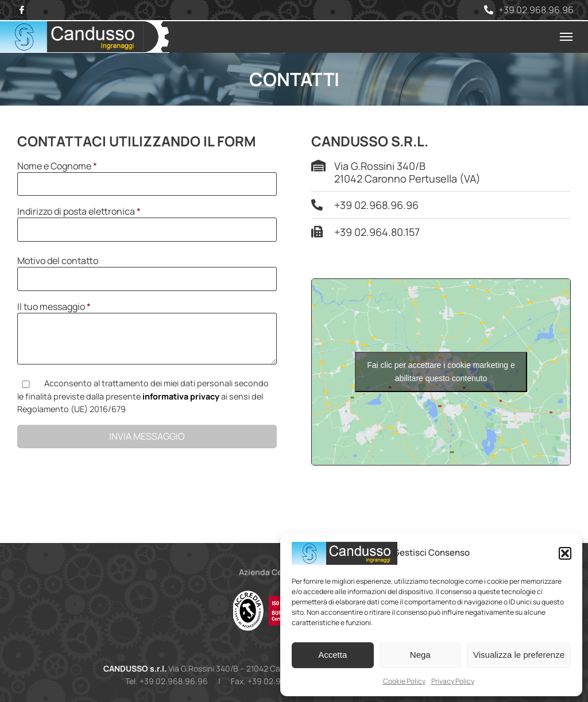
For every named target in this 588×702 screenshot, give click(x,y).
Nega (420, 655)
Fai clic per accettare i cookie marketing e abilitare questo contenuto (441, 372)
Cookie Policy (404, 681)
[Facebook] (22, 10)
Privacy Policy (453, 681)
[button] (565, 553)
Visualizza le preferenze (519, 655)
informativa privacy (181, 396)
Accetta (332, 655)
